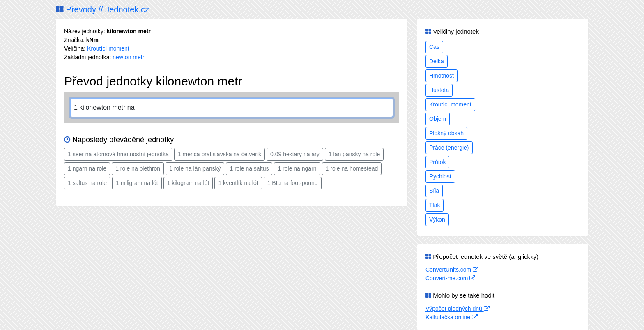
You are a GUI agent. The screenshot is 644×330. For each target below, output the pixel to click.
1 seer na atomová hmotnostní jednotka (118, 154)
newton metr (128, 57)
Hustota (439, 90)
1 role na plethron (138, 168)
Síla (434, 191)
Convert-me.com (450, 278)
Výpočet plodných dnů (458, 309)
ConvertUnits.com (452, 270)
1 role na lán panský (195, 168)
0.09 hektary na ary (295, 154)
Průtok (437, 162)
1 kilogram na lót (188, 183)
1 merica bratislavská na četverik (220, 154)
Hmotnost (442, 76)
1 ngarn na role (87, 168)
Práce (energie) (449, 148)
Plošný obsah (446, 133)
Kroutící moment (108, 48)
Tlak (435, 205)
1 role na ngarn (297, 168)
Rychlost (440, 176)
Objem (438, 119)
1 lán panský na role (354, 154)
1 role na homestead (352, 168)
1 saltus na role (87, 183)
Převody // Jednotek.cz (102, 9)
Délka (437, 61)
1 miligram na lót (137, 183)
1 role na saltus (249, 168)
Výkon (437, 219)
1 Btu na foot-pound (293, 183)
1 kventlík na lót (238, 183)
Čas (434, 47)
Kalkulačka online (452, 317)
